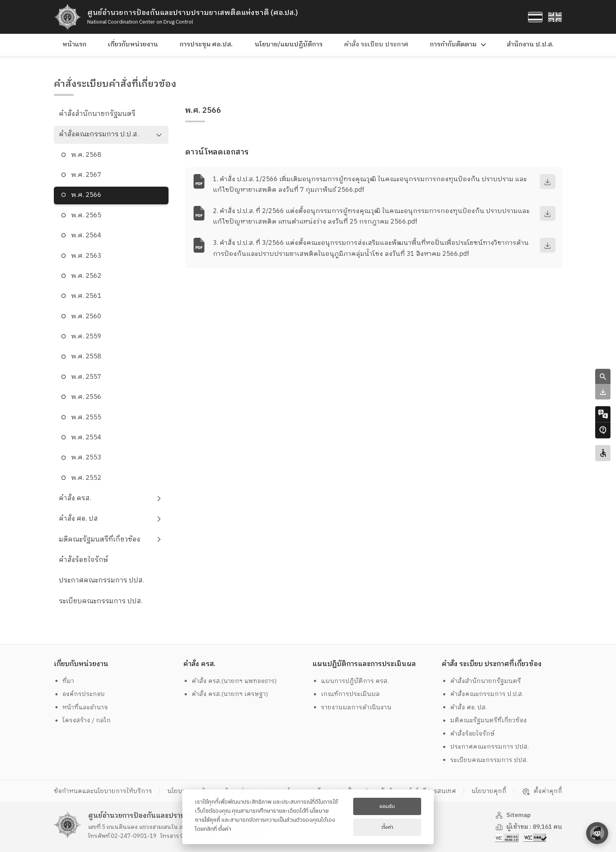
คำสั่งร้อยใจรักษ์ (83, 560)
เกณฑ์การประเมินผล (346, 694)
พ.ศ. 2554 (86, 438)
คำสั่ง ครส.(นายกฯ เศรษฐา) (226, 694)
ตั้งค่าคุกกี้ (542, 791)
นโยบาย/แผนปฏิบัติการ (289, 45)
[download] (548, 182)
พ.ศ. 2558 (86, 357)
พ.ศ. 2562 (86, 276)
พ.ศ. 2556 (86, 397)
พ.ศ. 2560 (86, 317)
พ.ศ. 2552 (86, 478)
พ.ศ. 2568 (86, 155)
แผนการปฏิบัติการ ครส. (351, 681)
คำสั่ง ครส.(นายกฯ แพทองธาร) (230, 681)
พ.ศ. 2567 (86, 175)
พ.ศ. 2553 (86, 458)
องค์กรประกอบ (80, 694)
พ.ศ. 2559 (86, 337)
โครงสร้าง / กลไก (82, 721)
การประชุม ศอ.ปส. (206, 45)
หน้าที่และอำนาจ (81, 708)
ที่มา (64, 681)
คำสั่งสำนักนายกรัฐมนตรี (97, 114)
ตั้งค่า (225, 829)
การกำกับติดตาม (453, 45)
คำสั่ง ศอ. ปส (78, 519)
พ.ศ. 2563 (86, 256)
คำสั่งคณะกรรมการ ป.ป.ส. (99, 134)
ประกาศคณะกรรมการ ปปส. (102, 580)
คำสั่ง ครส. (75, 498)
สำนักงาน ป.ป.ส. (530, 45)
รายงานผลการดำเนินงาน (352, 708)
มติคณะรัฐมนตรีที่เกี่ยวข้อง (100, 540)
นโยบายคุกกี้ (489, 791)
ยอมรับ (387, 806)
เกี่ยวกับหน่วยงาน (133, 45)
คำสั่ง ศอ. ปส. (464, 708)
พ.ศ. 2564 (86, 236)
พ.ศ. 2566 (86, 195)
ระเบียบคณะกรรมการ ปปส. (101, 601)
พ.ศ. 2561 (86, 296)
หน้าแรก (74, 45)
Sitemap (513, 815)
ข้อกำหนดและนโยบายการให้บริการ (103, 791)
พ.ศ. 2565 (86, 216)
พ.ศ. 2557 (86, 377)
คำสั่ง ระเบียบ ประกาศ (376, 45)
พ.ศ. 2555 (86, 418)
